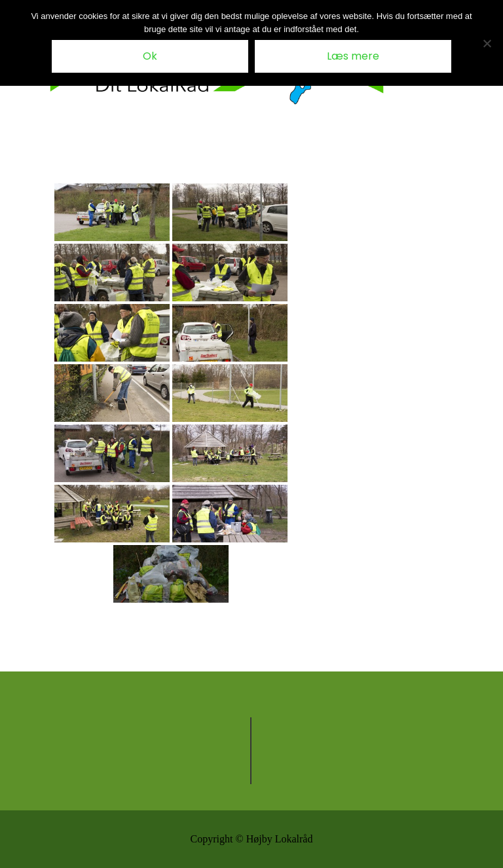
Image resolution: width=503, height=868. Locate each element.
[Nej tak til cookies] (487, 43)
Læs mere (353, 56)
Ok (150, 56)
